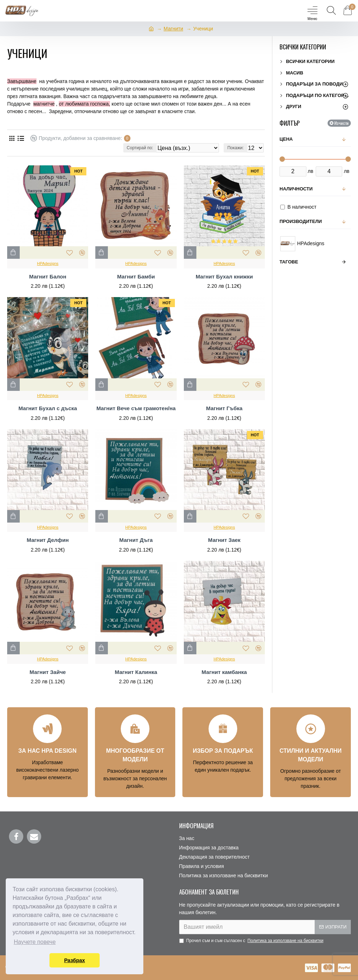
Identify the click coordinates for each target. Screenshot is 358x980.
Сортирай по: (140, 148)
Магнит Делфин (48, 540)
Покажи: (235, 148)
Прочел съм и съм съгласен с (252, 941)
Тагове (289, 262)
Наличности (296, 189)
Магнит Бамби (136, 276)
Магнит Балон (48, 276)
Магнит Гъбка (224, 408)
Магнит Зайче (48, 672)
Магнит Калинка (136, 672)
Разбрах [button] (75, 960)
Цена (286, 139)
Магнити (174, 29)
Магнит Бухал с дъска (48, 408)
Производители (301, 221)
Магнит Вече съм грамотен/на (136, 408)
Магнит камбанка (224, 672)
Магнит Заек (224, 540)
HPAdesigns (48, 263)
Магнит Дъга (136, 540)
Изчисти (342, 123)
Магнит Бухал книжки (224, 276)
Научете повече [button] (35, 942)
